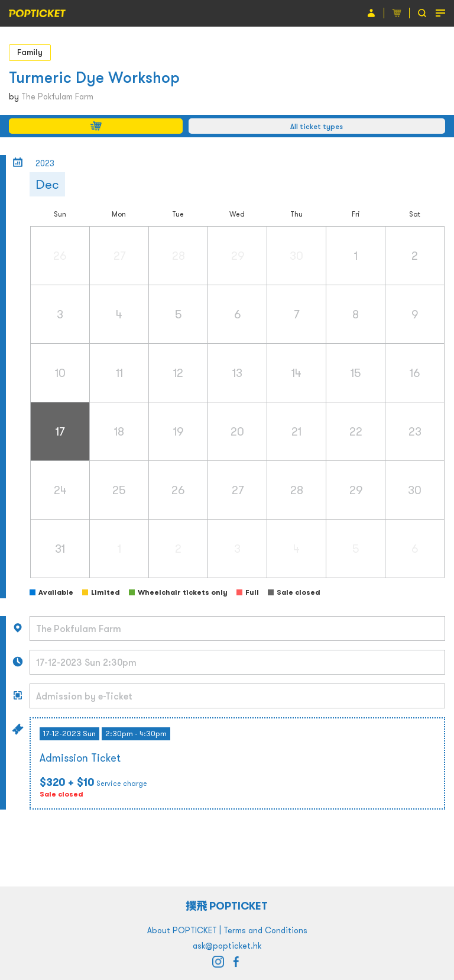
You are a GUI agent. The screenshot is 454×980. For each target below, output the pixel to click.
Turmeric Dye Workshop (94, 77)
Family (30, 52)
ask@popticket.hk (227, 946)
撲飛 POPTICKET (227, 906)
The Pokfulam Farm (57, 96)
